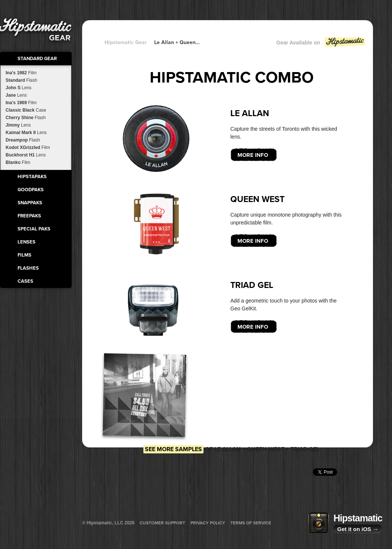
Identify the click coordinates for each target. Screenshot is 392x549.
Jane (16, 95)
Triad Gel (252, 285)
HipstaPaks (32, 177)
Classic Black (26, 110)
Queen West (257, 199)
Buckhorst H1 (26, 155)
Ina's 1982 (21, 73)
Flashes (28, 268)
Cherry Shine (26, 118)
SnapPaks (30, 203)
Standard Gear (37, 59)
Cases (25, 281)
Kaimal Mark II (26, 133)
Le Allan (250, 114)
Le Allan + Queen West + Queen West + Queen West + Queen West (177, 42)
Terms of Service (251, 523)
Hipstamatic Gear (126, 42)
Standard (21, 80)
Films (24, 255)
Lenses (27, 242)
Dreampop (23, 140)
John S (18, 88)
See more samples (173, 449)
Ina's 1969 (21, 103)
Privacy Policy (208, 523)
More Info (253, 155)
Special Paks (34, 229)
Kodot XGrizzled (28, 148)
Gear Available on (321, 44)
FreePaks (29, 216)
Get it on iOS (358, 529)
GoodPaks (31, 190)
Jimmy (18, 125)
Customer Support (162, 523)
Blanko (18, 162)
